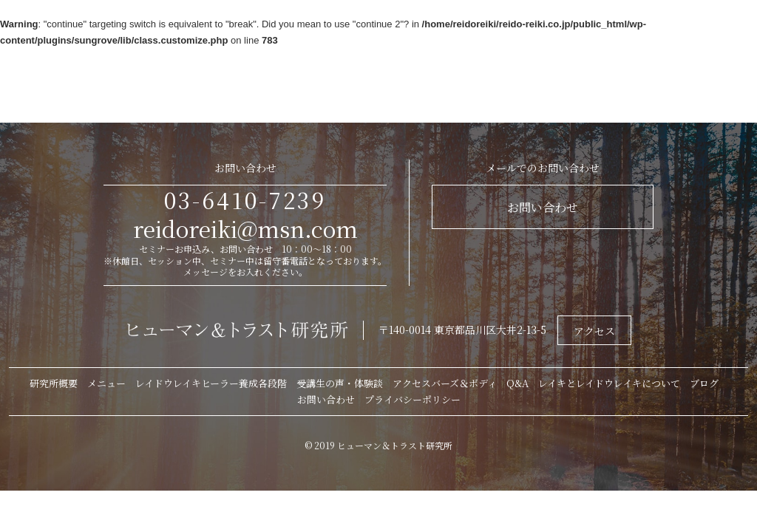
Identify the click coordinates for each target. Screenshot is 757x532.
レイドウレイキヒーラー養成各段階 (211, 383)
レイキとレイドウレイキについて (609, 383)
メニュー (106, 383)
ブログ (704, 383)
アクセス (594, 331)
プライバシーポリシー (413, 399)
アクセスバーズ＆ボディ (445, 383)
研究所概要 (54, 383)
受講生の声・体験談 (340, 383)
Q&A (517, 383)
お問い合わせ (543, 207)
